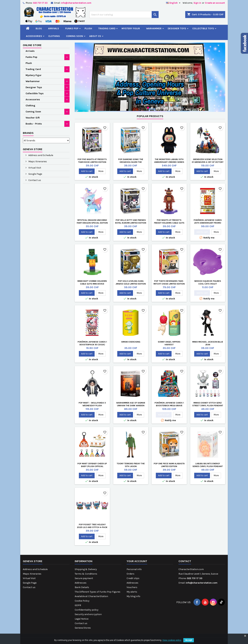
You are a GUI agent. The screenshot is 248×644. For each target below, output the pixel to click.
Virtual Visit (35, 168)
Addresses (81, 583)
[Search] (124, 15)
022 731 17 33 (40, 3)
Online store (32, 45)
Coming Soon (75, 36)
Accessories (34, 36)
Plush (88, 28)
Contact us (34, 180)
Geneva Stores (83, 628)
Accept (189, 640)
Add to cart (87, 171)
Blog (39, 28)
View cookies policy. (172, 640)
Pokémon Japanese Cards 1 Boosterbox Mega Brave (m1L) (169, 406)
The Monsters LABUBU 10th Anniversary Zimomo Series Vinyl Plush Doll (169, 162)
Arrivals (54, 28)
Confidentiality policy (87, 610)
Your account (137, 561)
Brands (28, 133)
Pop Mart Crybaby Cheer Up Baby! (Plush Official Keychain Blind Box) (92, 466)
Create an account (215, 3)
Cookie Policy (82, 601)
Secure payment (84, 578)
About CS (95, 36)
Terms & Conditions (86, 574)
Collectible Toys (203, 28)
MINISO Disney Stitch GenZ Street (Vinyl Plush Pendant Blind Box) (208, 406)
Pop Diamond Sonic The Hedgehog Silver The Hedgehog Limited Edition (131, 162)
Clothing (54, 36)
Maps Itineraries (37, 161)
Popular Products (150, 116)
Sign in (197, 3)
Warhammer (154, 28)
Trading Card (107, 28)
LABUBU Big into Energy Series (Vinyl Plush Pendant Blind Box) (208, 466)
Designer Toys (177, 28)
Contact (185, 561)
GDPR (78, 605)
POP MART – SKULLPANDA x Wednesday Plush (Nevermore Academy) (92, 406)
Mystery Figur (131, 28)
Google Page (35, 174)
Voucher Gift (33, 118)
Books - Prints (34, 124)
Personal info (134, 569)
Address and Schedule (40, 155)
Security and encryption (88, 614)
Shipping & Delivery (86, 569)
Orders (130, 574)
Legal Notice (82, 619)
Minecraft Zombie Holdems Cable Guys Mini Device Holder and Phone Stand (92, 284)
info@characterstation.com (76, 3)
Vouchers (132, 587)
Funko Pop (72, 28)
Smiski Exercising (131, 342)
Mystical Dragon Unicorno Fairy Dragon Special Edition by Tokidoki (92, 223)
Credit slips (133, 578)
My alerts (132, 592)
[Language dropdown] (174, 3)
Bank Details (82, 587)
